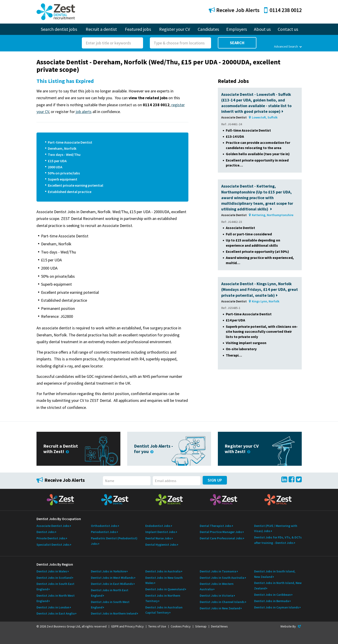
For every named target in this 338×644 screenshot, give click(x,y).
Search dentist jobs (59, 29)
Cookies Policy (181, 626)
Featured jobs (138, 29)
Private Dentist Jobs (51, 538)
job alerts (84, 112)
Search (237, 43)
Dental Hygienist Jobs (161, 545)
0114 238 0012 (283, 10)
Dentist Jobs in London (53, 607)
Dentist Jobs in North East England (110, 593)
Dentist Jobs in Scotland (54, 578)
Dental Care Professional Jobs (221, 538)
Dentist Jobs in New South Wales (164, 580)
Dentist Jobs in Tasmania (218, 571)
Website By (291, 626)
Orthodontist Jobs (104, 526)
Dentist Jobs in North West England (56, 598)
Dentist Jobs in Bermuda (272, 601)
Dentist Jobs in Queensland (165, 589)
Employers (237, 29)
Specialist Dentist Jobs (53, 545)
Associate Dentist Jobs (53, 526)
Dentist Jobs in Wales (52, 571)
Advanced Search (288, 46)
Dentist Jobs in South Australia (222, 578)
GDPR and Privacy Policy (127, 626)
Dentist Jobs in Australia (163, 571)
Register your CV (175, 29)
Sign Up (215, 480)
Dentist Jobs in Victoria (216, 596)
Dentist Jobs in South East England (55, 586)
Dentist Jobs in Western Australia (217, 586)
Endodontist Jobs (158, 526)
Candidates (208, 29)
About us (262, 29)
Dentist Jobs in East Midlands (112, 584)
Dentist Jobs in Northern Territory (163, 598)
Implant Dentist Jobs (160, 532)
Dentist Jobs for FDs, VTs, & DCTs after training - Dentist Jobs (278, 540)
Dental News (219, 626)
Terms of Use (157, 626)
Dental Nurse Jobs (158, 538)
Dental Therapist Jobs (216, 526)
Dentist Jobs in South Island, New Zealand (275, 574)
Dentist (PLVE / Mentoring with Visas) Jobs (276, 528)
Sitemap (201, 626)
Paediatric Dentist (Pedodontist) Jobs (114, 541)
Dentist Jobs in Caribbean (272, 595)
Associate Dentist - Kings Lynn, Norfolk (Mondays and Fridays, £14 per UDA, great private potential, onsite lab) (260, 289)
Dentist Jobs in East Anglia (56, 613)
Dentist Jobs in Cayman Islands (277, 607)
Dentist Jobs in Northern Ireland (114, 613)
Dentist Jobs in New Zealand (220, 608)
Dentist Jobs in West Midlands (112, 578)
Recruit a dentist (101, 29)
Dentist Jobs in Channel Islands (222, 602)
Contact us (288, 29)
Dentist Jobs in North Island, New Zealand (278, 586)
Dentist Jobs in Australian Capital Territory (164, 610)
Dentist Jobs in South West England (110, 605)
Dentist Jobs (46, 532)
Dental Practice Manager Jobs (221, 532)
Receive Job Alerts (234, 10)
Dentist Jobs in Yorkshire (108, 571)
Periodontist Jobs (104, 532)
